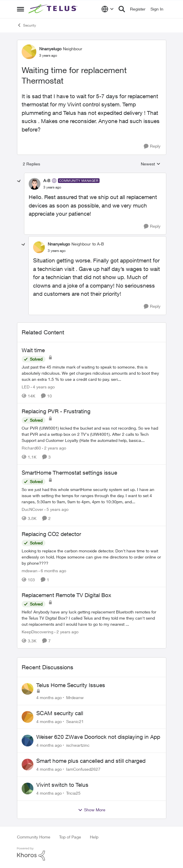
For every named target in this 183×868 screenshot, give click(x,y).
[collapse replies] (19, 181)
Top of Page (70, 837)
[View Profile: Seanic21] (28, 717)
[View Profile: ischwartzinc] (28, 741)
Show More (92, 810)
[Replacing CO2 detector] (92, 557)
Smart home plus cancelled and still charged (91, 761)
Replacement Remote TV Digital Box (66, 595)
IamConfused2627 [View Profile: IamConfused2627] (83, 769)
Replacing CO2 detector (51, 534)
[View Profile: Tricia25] (28, 789)
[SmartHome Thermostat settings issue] (92, 496)
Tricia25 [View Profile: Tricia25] (73, 793)
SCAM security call (60, 713)
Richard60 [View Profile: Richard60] (31, 448)
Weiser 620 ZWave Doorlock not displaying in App (98, 737)
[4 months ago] (49, 697)
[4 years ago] (43, 387)
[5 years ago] (57, 509)
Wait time (33, 350)
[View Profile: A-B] (35, 184)
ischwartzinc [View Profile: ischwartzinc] (78, 745)
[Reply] (152, 146)
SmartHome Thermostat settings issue (69, 473)
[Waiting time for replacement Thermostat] (52, 187)
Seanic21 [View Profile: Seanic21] (75, 721)
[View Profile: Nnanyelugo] (29, 52)
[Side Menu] (20, 9)
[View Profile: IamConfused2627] (28, 765)
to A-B (98, 244)
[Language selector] (108, 9)
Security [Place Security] (26, 25)
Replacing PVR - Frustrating (56, 411)
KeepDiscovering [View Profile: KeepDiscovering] (37, 632)
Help (94, 837)
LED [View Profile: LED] (26, 387)
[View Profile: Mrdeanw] (28, 689)
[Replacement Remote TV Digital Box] (92, 618)
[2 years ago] (54, 448)
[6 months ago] (52, 570)
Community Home (34, 837)
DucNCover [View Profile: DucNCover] (33, 509)
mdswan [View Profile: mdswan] (30, 570)
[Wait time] (92, 373)
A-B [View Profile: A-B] (47, 180)
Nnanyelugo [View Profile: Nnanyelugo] (50, 49)
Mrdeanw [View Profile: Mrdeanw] (75, 697)
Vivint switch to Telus (62, 785)
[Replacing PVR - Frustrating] (92, 434)
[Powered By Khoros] (92, 854)
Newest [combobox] (151, 164)
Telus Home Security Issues (71, 685)
